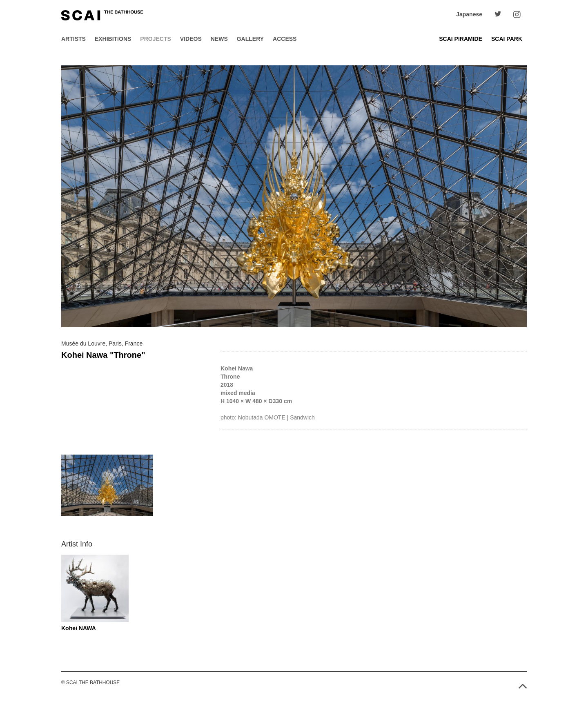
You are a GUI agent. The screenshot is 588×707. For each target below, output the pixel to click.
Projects (155, 39)
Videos (191, 39)
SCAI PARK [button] (507, 39)
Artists (73, 39)
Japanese (469, 14)
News (219, 39)
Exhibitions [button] (113, 39)
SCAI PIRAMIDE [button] (461, 39)
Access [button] (285, 39)
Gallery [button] (250, 39)
